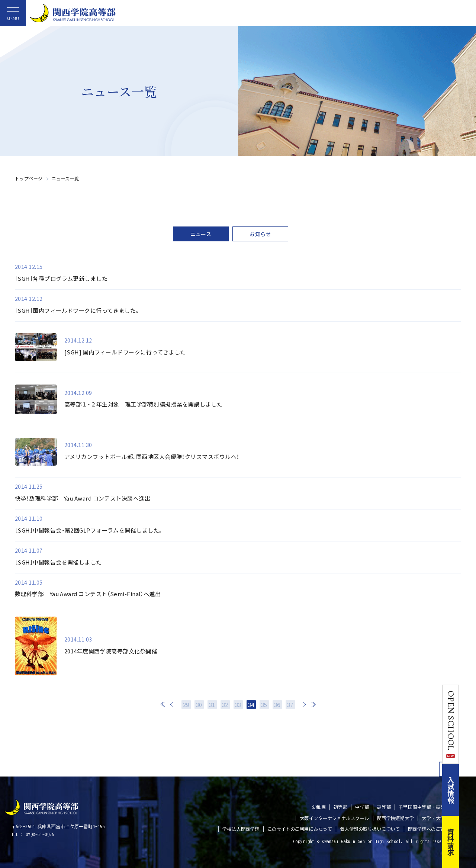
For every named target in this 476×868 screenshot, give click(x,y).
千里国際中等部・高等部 (424, 807)
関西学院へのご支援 (429, 829)
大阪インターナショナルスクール (335, 818)
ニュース (201, 234)
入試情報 (468, 790)
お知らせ (260, 234)
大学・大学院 (436, 818)
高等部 (384, 807)
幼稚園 (319, 807)
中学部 (362, 807)
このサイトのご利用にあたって (300, 829)
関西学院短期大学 (396, 818)
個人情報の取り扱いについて (370, 829)
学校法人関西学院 (241, 829)
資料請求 (468, 842)
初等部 (340, 807)
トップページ (29, 178)
